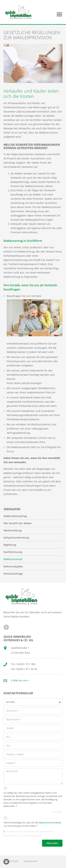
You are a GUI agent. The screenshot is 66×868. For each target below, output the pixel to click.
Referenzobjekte (13, 567)
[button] (60, 14)
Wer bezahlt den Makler (18, 523)
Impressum (31, 861)
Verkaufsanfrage (13, 574)
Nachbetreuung (13, 552)
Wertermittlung (13, 530)
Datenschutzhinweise (50, 823)
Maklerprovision (13, 559)
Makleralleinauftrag (15, 516)
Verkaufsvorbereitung (16, 538)
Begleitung (10, 545)
